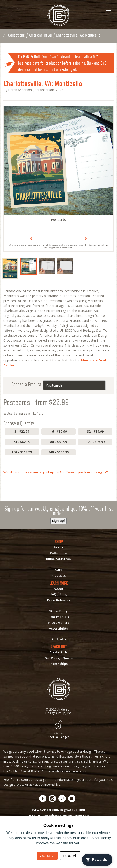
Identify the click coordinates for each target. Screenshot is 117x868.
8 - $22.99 (22, 431)
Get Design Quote (58, 658)
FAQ (53, 594)
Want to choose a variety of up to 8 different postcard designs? (56, 472)
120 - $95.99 (95, 442)
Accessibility (59, 629)
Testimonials (58, 617)
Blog (63, 594)
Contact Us (58, 652)
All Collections (14, 35)
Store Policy (58, 611)
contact (27, 780)
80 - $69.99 (58, 442)
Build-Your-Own (58, 559)
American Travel (40, 35)
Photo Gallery (59, 623)
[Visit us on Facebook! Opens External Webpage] (43, 799)
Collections (59, 553)
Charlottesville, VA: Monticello (78, 35)
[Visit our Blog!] (72, 799)
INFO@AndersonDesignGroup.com (58, 810)
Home (59, 547)
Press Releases (58, 600)
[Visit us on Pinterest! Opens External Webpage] (62, 799)
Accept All (47, 856)
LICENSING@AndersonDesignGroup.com (59, 816)
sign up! (58, 521)
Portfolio (59, 639)
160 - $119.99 (22, 452)
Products (58, 576)
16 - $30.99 (58, 431)
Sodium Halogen (59, 737)
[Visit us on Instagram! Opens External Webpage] (53, 799)
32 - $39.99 (95, 431)
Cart (59, 570)
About (59, 589)
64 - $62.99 (22, 442)
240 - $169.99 (58, 452)
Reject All (70, 856)
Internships (59, 664)
